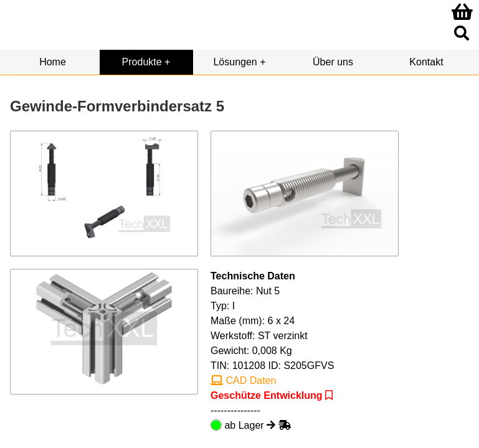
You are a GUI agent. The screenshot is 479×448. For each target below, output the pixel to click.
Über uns (333, 62)
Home (53, 62)
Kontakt (426, 62)
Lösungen (235, 62)
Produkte (142, 62)
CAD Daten (243, 380)
